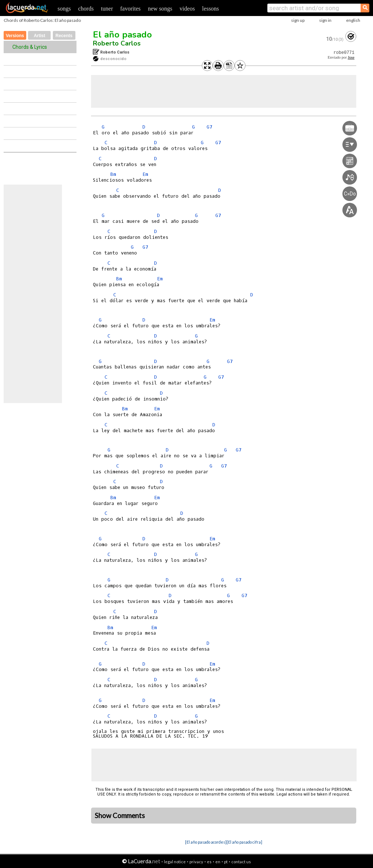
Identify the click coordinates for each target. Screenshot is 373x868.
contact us (241, 862)
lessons (211, 9)
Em (145, 174)
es (209, 862)
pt (226, 862)
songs (64, 9)
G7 (209, 127)
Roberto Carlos (117, 43)
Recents (64, 36)
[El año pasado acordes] (206, 842)
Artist (40, 36)
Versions (15, 36)
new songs (160, 9)
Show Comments (120, 816)
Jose (351, 57)
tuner (107, 9)
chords (86, 9)
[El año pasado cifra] (244, 842)
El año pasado (122, 35)
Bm (113, 174)
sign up (298, 20)
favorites (130, 9)
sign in (325, 20)
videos (187, 9)
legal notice (175, 862)
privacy (196, 862)
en (218, 862)
